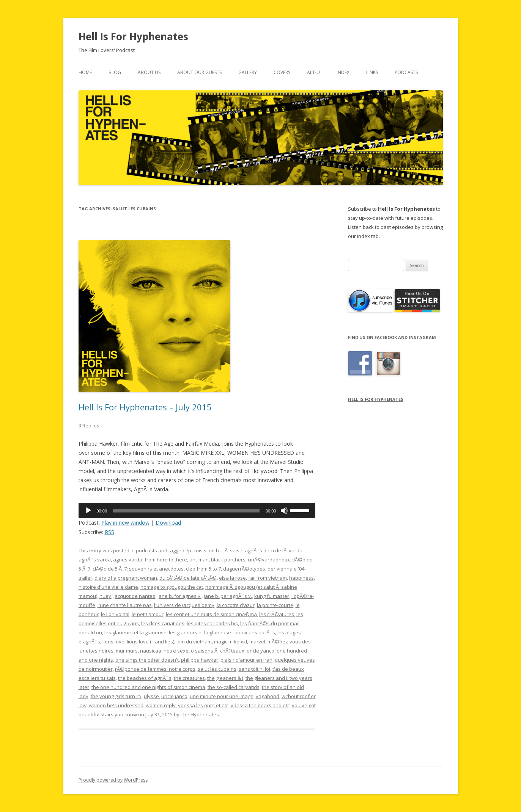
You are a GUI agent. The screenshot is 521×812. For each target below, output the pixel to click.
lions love (113, 642)
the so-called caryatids (234, 687)
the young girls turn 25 (116, 696)
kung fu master (272, 596)
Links (372, 72)
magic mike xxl (231, 642)
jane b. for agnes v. (179, 596)
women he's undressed (116, 705)
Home (85, 72)
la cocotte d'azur (236, 605)
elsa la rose (232, 578)
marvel (257, 642)
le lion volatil (115, 614)
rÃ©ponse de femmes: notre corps (155, 669)
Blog (115, 72)
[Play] (88, 511)
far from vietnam (268, 578)
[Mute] (284, 511)
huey (105, 596)
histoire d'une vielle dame (108, 587)
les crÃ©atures (277, 614)
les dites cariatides (163, 623)
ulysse (151, 696)
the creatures (189, 678)
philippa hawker (200, 660)
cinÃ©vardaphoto (268, 560)
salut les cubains (217, 669)
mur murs (127, 651)
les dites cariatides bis (212, 623)
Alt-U (313, 72)
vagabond (268, 696)
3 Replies (89, 426)
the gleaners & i (225, 678)
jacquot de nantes (134, 596)
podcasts (146, 550)
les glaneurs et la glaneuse (135, 632)
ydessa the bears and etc (260, 705)
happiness (301, 578)
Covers (282, 72)
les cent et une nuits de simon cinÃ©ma (211, 614)
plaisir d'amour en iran (246, 660)
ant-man (199, 560)
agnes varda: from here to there (150, 560)
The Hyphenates (200, 714)
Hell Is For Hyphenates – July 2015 (145, 407)
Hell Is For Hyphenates (133, 36)
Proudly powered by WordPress (113, 780)
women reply (161, 705)
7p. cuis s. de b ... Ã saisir (214, 550)
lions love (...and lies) (150, 642)
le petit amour (148, 614)
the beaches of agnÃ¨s (145, 678)
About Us (149, 72)
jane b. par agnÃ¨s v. (228, 596)
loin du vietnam (194, 642)
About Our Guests (199, 72)
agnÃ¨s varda (95, 560)
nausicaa (151, 651)
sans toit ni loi (254, 669)
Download (168, 523)
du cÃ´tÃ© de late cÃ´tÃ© (188, 578)
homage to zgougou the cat (172, 587)
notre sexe (176, 651)
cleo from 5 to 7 (203, 569)
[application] (197, 511)
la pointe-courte (275, 605)
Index (343, 72)
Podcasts (406, 72)
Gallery (248, 72)
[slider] (186, 511)
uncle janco (174, 696)
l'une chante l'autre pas (125, 605)
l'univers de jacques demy (184, 605)
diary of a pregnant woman (126, 578)
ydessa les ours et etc (203, 705)
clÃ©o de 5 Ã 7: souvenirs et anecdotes (138, 569)
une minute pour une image (222, 696)
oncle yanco (260, 651)
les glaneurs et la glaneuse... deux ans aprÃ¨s (222, 632)
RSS (109, 532)
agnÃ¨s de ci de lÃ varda (274, 550)
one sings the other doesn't (147, 660)
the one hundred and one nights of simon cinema (148, 687)
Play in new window (125, 523)
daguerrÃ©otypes (244, 569)
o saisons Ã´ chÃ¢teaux (218, 651)
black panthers (228, 560)
